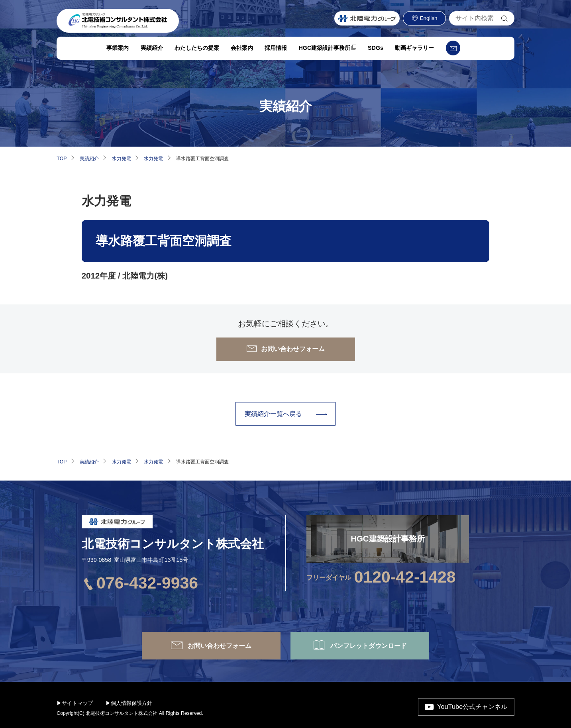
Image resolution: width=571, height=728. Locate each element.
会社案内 (241, 51)
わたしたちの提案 (196, 51)
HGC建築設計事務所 (324, 51)
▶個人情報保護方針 (129, 703)
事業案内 (117, 51)
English (429, 22)
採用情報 (276, 51)
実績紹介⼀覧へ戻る (273, 414)
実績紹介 (151, 51)
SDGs (376, 51)
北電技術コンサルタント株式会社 (173, 544)
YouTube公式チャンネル (472, 706)
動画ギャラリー (414, 51)
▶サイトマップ (75, 703)
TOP (62, 159)
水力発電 (122, 159)
